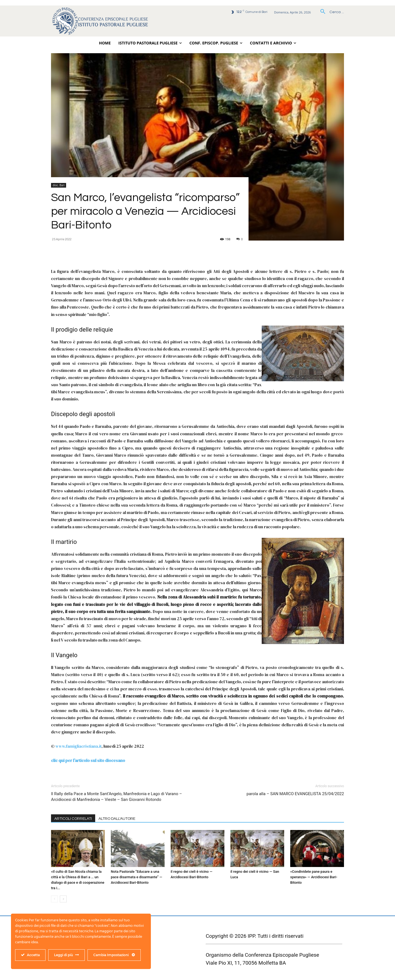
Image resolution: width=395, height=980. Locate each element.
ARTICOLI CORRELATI (73, 819)
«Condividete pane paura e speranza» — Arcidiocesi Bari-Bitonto (314, 877)
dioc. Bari (59, 185)
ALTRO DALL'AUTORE (117, 819)
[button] (330, 12)
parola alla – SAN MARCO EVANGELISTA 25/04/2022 (295, 794)
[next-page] (63, 899)
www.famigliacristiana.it (78, 746)
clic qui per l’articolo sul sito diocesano (88, 760)
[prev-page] (54, 899)
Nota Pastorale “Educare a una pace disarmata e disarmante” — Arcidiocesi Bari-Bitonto (136, 877)
